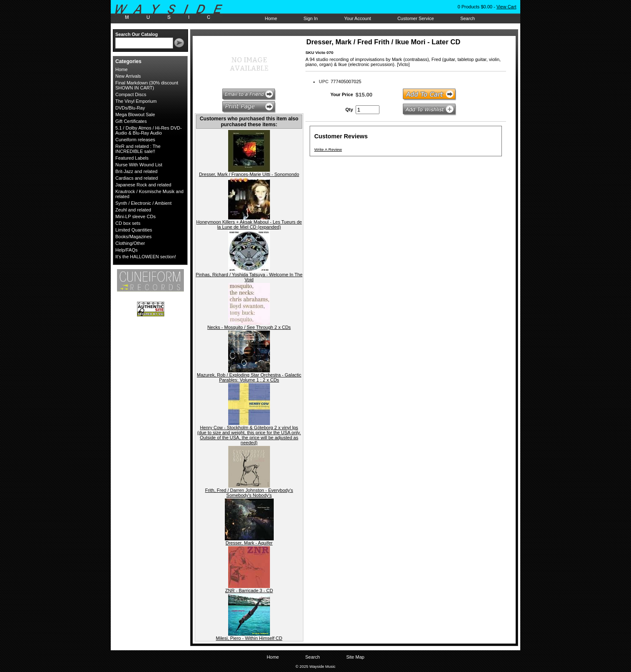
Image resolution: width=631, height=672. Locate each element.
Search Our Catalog (137, 34)
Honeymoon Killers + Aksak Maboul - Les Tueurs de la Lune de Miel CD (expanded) (249, 224)
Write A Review (328, 149)
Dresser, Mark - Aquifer (249, 543)
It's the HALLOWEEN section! (146, 257)
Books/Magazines (134, 237)
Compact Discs (131, 94)
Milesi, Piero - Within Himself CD (249, 638)
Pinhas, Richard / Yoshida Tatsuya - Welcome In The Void (249, 277)
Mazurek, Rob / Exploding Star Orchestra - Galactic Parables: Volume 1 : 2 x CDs (249, 377)
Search (467, 18)
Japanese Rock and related (143, 185)
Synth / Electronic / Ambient (144, 203)
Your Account (357, 18)
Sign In (310, 18)
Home (271, 18)
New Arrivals (128, 76)
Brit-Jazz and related (136, 171)
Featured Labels (132, 158)
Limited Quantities (134, 230)
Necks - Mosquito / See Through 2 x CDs (249, 327)
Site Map (355, 657)
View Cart (506, 7)
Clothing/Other (130, 243)
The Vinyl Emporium (136, 101)
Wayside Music (173, 12)
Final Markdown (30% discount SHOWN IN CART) (147, 85)
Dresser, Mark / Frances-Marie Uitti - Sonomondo (249, 174)
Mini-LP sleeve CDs (135, 216)
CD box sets (128, 223)
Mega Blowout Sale (135, 115)
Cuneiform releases (135, 140)
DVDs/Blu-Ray (130, 108)
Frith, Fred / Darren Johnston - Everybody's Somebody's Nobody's (249, 493)
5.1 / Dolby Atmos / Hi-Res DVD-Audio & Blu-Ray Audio (149, 130)
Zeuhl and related (133, 210)
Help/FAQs (126, 250)
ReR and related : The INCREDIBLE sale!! (138, 149)
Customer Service (416, 18)
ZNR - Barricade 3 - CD (249, 591)
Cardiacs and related (137, 178)
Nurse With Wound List (139, 165)
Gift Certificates (131, 121)
